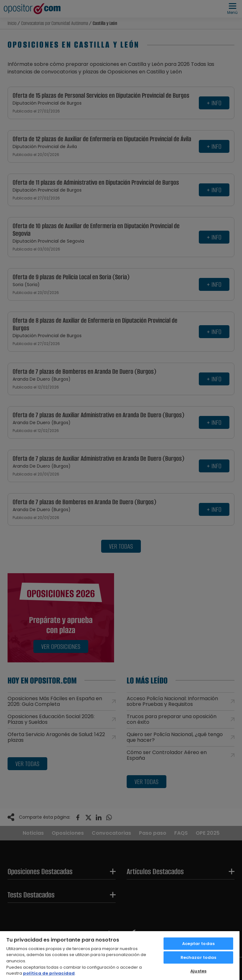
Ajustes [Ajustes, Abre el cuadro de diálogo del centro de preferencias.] (198, 971)
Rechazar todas (199, 957)
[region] (120, 955)
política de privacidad (49, 973)
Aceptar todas (198, 944)
